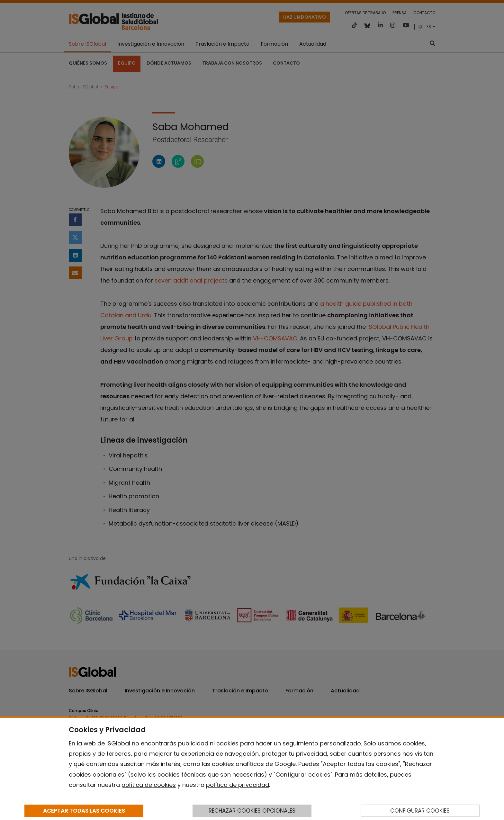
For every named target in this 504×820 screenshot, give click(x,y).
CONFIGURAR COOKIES (420, 811)
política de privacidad (238, 785)
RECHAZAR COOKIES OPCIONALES (252, 811)
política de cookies (149, 785)
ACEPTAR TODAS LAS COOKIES (84, 811)
